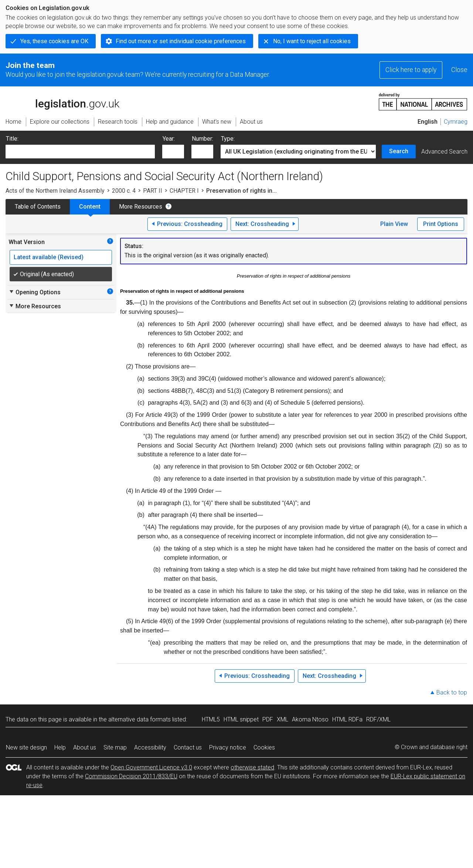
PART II (153, 191)
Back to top (452, 692)
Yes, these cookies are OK (54, 41)
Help (60, 747)
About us (85, 747)
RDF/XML (378, 719)
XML (283, 719)
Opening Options (35, 292)
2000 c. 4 (124, 191)
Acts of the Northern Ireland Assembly (55, 191)
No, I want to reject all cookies (312, 41)
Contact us (188, 747)
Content (90, 207)
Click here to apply (411, 70)
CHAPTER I (184, 191)
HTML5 (211, 719)
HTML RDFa (347, 719)
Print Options (441, 224)
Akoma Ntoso (310, 719)
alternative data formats (139, 719)
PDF (268, 719)
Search (399, 151)
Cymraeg (456, 122)
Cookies (264, 747)
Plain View (394, 224)
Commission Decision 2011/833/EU (131, 776)
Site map (115, 747)
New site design (26, 747)
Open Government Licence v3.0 (151, 767)
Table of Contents (38, 207)
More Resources (141, 207)
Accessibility (150, 747)
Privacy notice (228, 747)
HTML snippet (241, 719)
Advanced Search (444, 152)
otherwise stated (252, 767)
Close (459, 70)
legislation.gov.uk (62, 101)
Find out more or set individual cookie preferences (181, 41)
